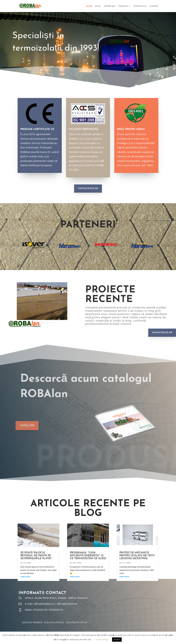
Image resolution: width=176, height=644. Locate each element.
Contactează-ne (88, 188)
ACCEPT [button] (117, 639)
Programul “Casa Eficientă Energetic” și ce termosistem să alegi (88, 556)
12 (50, 323)
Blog (98, 6)
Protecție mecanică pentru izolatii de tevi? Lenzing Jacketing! (137, 556)
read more (25, 577)
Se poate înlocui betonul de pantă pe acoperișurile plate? (36, 556)
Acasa (89, 6)
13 (52, 323)
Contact (154, 6)
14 (54, 323)
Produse (123, 6)
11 (47, 323)
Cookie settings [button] (102, 639)
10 (45, 323)
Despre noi (110, 6)
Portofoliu (140, 6)
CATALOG (20, 426)
